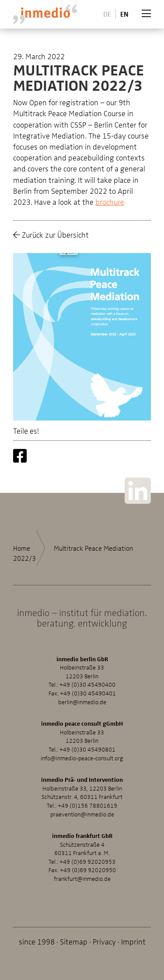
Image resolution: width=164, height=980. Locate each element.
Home (22, 548)
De (107, 14)
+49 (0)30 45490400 (87, 684)
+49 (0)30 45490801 (87, 749)
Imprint (133, 941)
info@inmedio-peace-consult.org (82, 758)
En (124, 14)
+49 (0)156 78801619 (87, 805)
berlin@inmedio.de (82, 702)
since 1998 (37, 941)
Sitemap (74, 941)
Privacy (104, 941)
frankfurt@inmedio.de (82, 878)
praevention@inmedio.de (82, 814)
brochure (110, 201)
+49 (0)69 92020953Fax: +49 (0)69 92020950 (82, 866)
